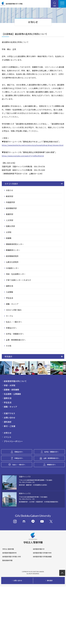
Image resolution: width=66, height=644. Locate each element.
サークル (9, 316)
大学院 (9, 232)
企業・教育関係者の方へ (16, 340)
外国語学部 (10, 202)
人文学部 (9, 220)
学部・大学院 (9, 385)
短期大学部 (10, 226)
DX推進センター (12, 268)
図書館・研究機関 (11, 390)
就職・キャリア (12, 304)
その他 (9, 346)
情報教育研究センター (15, 244)
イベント (8, 437)
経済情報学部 (11, 208)
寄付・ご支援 (9, 426)
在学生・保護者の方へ (15, 334)
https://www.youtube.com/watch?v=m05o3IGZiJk (23, 156)
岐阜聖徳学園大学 (39, 549)
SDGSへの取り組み (14, 310)
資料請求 (8, 422)
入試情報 (9, 292)
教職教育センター (13, 250)
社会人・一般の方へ (14, 322)
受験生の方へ (19, 452)
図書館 (9, 238)
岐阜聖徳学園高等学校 (9, 553)
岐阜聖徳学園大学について (15, 381)
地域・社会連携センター (16, 274)
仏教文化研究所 (12, 262)
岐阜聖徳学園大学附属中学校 (42, 553)
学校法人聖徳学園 (8, 549)
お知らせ (9, 190)
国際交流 (9, 286)
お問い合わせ (9, 418)
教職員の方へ (51, 465)
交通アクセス (9, 413)
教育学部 (9, 196)
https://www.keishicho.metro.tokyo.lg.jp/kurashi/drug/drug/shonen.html (33, 145)
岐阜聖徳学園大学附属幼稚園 (42, 557)
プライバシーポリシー (13, 441)
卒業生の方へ (11, 328)
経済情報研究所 (12, 256)
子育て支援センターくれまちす (18, 280)
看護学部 (9, 214)
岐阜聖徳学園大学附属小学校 (12, 557)
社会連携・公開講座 (12, 394)
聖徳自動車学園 (7, 560)
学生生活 (9, 298)
